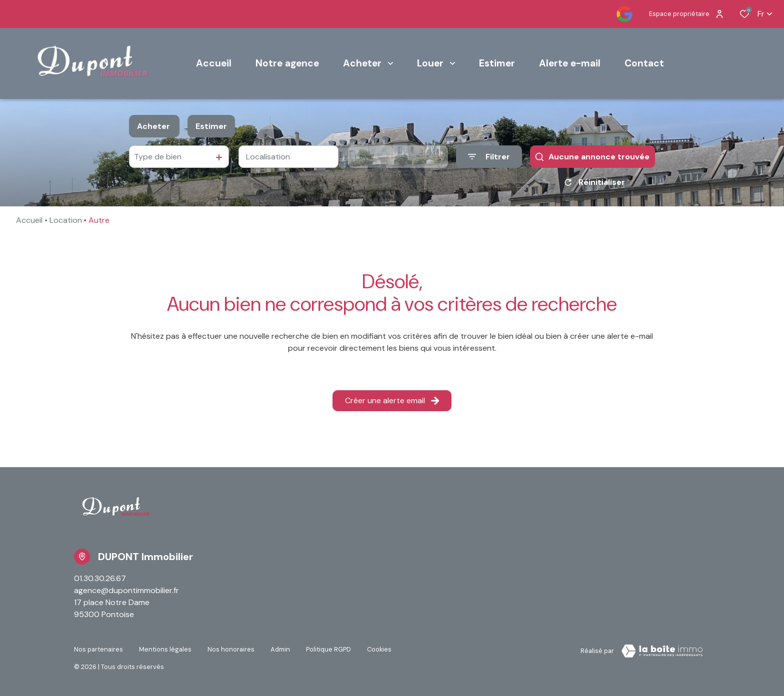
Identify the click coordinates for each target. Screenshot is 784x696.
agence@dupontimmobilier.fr (126, 590)
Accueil (29, 220)
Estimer (211, 126)
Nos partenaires (98, 649)
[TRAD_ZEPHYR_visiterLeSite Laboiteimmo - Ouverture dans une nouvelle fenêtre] (662, 651)
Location (66, 220)
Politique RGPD (328, 649)
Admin (280, 649)
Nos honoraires (231, 649)
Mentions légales (165, 649)
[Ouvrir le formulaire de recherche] (489, 157)
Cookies (379, 649)
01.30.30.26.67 (100, 578)
